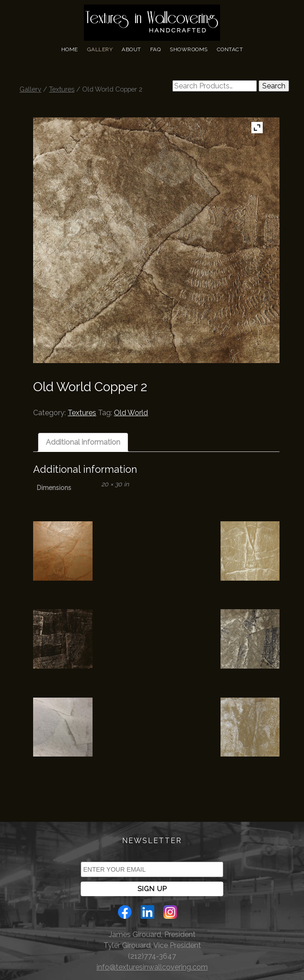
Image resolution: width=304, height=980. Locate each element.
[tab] (83, 442)
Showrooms (189, 49)
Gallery (100, 49)
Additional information (83, 442)
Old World (131, 413)
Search (274, 86)
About (131, 49)
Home (70, 49)
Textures (62, 89)
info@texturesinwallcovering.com (152, 967)
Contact (230, 49)
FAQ (156, 49)
